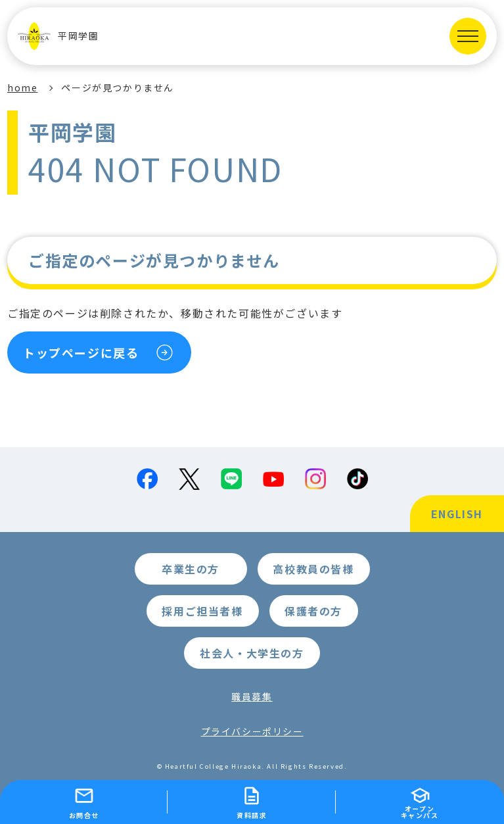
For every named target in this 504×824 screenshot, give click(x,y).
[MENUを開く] (468, 36)
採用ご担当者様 (202, 611)
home (22, 87)
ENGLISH (457, 514)
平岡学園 (58, 36)
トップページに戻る (81, 352)
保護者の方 (313, 611)
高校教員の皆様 (313, 569)
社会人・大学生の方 (252, 653)
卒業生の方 (191, 569)
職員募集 (252, 696)
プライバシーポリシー (252, 731)
